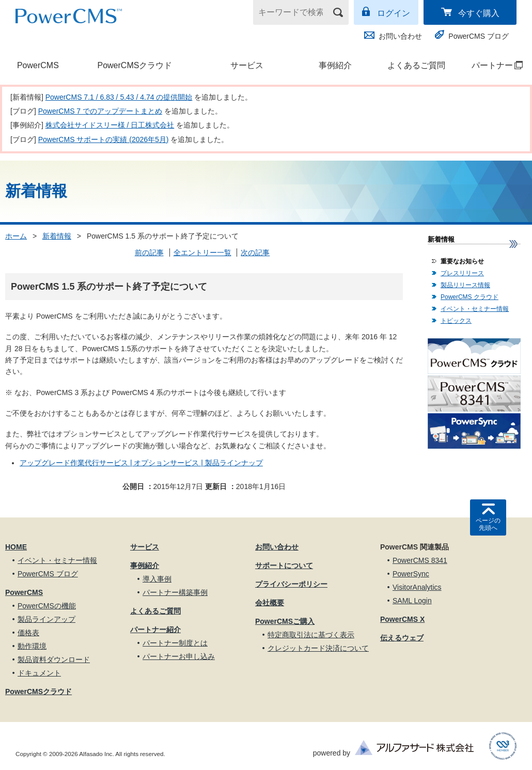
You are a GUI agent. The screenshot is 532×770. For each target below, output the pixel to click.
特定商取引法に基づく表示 (311, 635)
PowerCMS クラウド (470, 297)
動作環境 (32, 646)
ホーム (16, 236)
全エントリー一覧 (202, 253)
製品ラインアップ (46, 619)
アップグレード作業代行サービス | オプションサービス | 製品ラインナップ (141, 463)
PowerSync (411, 574)
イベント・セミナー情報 (475, 309)
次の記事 (255, 253)
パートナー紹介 (155, 630)
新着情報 (57, 236)
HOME (16, 547)
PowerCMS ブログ (479, 36)
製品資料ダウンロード (54, 659)
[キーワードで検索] (294, 12)
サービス (247, 65)
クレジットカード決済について (318, 648)
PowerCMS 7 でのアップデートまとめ (100, 111)
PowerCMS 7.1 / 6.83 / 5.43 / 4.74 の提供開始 (119, 97)
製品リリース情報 (465, 285)
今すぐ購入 (479, 13)
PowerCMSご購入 (285, 621)
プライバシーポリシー (291, 584)
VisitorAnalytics (417, 587)
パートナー (492, 65)
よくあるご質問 (416, 65)
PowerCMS (38, 65)
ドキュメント (39, 673)
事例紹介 (335, 65)
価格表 (28, 633)
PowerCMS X (402, 619)
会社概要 (270, 603)
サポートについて (284, 565)
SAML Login (412, 601)
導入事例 (157, 579)
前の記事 (149, 253)
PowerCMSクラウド (135, 65)
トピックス (456, 321)
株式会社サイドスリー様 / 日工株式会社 (110, 125)
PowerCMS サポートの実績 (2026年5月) (104, 139)
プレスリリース (462, 273)
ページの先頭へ (488, 524)
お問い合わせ (400, 36)
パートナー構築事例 (175, 592)
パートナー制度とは (175, 643)
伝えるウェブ (402, 638)
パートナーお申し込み (179, 656)
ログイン (394, 13)
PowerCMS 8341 (420, 560)
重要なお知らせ (462, 261)
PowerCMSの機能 (47, 606)
